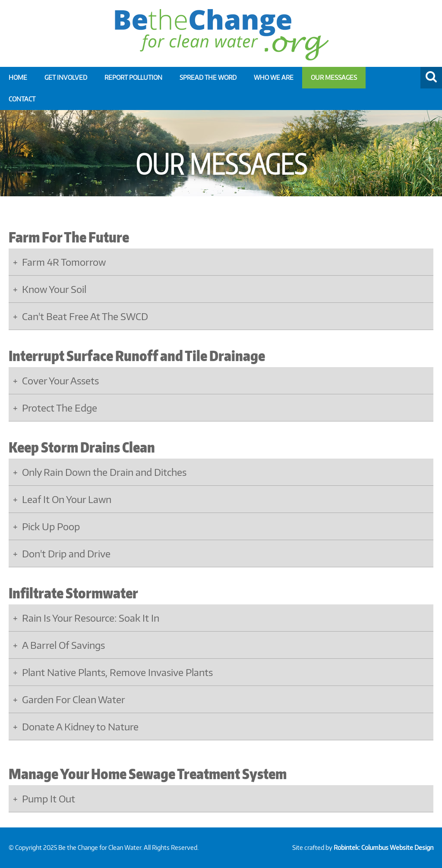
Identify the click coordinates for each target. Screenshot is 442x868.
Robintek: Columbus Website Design (384, 848)
